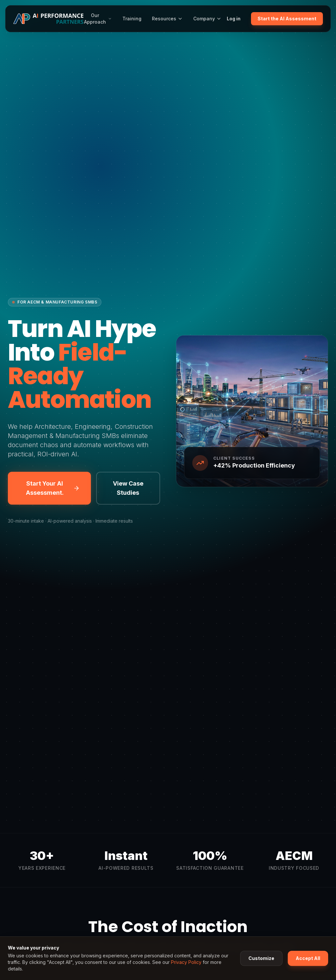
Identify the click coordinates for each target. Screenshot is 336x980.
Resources (167, 19)
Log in (234, 19)
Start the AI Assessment (287, 19)
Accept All (308, 958)
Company (207, 19)
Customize (261, 958)
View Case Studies (128, 488)
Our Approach (98, 19)
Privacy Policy (186, 962)
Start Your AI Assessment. (53, 488)
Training (132, 19)
